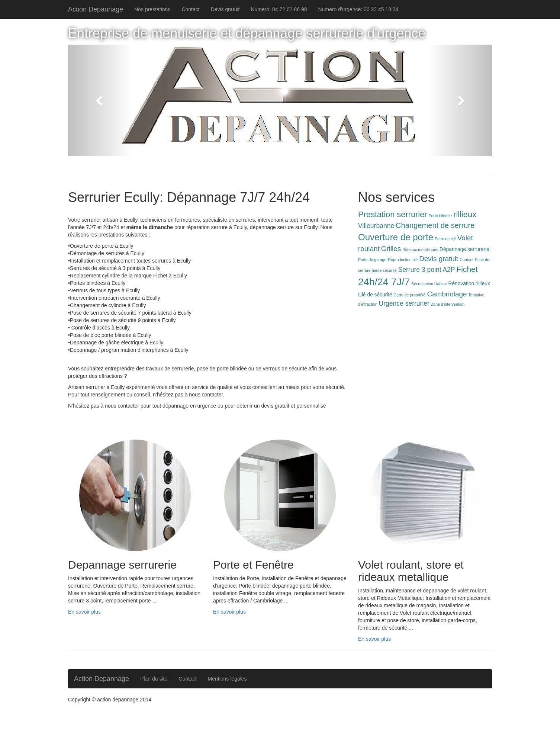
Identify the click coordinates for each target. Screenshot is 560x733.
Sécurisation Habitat (429, 284)
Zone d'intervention (448, 304)
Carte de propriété (410, 295)
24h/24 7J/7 (384, 282)
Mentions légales (227, 679)
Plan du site (154, 679)
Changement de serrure (435, 225)
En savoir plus (84, 612)
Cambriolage (447, 294)
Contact (190, 9)
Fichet (467, 269)
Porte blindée (440, 216)
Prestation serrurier (393, 214)
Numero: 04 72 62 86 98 (279, 9)
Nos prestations (152, 9)
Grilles (391, 249)
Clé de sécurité (375, 295)
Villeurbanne (376, 226)
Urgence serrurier (404, 303)
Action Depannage (96, 9)
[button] (100, 100)
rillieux (465, 214)
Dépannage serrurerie (464, 249)
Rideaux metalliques (420, 250)
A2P (449, 270)
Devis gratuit (225, 9)
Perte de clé (445, 239)
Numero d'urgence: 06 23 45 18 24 (358, 9)
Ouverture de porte (396, 237)
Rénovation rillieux (469, 284)
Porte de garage (372, 260)
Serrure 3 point (420, 270)
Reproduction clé (403, 260)
